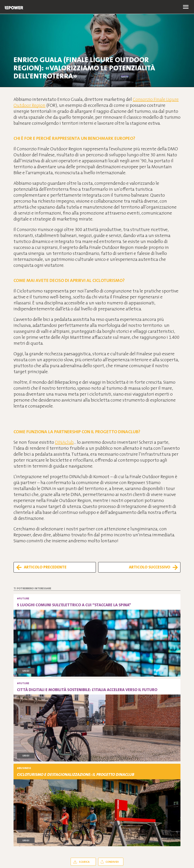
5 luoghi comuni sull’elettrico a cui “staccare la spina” (74, 605)
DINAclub (64, 442)
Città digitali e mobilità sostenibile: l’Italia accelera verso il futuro (87, 690)
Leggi (26, 671)
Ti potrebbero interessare (32, 588)
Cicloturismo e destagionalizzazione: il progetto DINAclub (76, 774)
